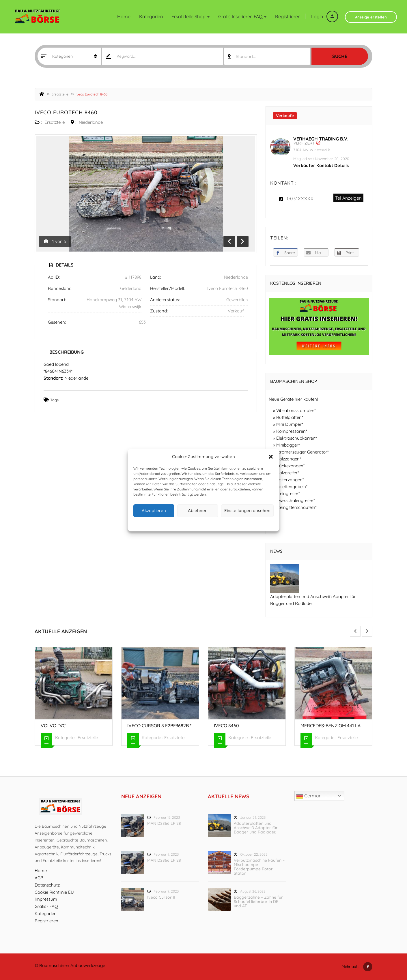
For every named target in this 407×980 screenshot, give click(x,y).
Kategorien (151, 16)
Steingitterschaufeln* (296, 507)
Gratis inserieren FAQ (242, 16)
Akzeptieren (154, 510)
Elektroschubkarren (296, 438)
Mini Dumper (289, 424)
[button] (271, 457)
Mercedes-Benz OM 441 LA (331, 726)
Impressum (230, 523)
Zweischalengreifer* (296, 500)
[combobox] (267, 56)
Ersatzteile (60, 94)
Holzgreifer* (288, 473)
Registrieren (288, 16)
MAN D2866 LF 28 (164, 823)
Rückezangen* (291, 466)
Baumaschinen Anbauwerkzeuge (72, 965)
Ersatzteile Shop (191, 16)
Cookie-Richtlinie (182, 523)
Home (124, 16)
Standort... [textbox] (246, 56)
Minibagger (287, 445)
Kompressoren (291, 431)
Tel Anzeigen (348, 198)
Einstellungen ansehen (247, 510)
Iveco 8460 (226, 726)
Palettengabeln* (292, 487)
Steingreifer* (288, 493)
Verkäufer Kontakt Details (321, 165)
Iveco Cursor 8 (161, 897)
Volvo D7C (53, 726)
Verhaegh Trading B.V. (321, 139)
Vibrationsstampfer (295, 410)
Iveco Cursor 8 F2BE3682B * (159, 726)
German (309, 796)
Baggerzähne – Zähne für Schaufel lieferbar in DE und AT (258, 902)
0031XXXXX (300, 198)
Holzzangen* (289, 459)
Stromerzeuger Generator (302, 452)
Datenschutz (208, 523)
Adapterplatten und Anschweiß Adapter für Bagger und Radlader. (256, 828)
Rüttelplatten (289, 417)
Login (325, 16)
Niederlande (91, 122)
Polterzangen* (290, 480)
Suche (340, 56)
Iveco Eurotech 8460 (66, 112)
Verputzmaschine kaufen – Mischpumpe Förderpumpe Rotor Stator (259, 867)
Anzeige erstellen (371, 17)
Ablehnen (198, 510)
